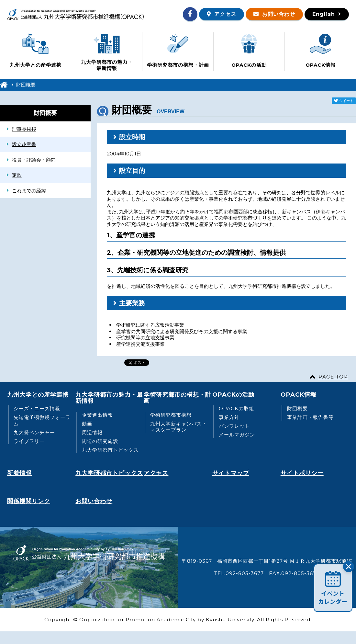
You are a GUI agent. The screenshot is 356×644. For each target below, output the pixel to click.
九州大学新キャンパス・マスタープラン (179, 427)
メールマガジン (237, 435)
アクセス (225, 14)
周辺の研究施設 (100, 441)
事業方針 (229, 417)
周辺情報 (92, 432)
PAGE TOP (333, 377)
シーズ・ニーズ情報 (37, 408)
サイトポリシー (302, 473)
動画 (87, 424)
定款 (17, 175)
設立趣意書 (24, 144)
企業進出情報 (97, 415)
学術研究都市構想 (171, 415)
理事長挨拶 (24, 129)
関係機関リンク (29, 501)
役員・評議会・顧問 (34, 160)
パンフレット (234, 426)
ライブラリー (29, 441)
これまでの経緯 (29, 191)
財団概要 (297, 408)
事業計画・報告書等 (310, 417)
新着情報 (19, 473)
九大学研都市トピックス (110, 450)
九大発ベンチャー (34, 432)
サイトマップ (231, 473)
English (324, 14)
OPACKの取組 (236, 408)
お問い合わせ (279, 14)
